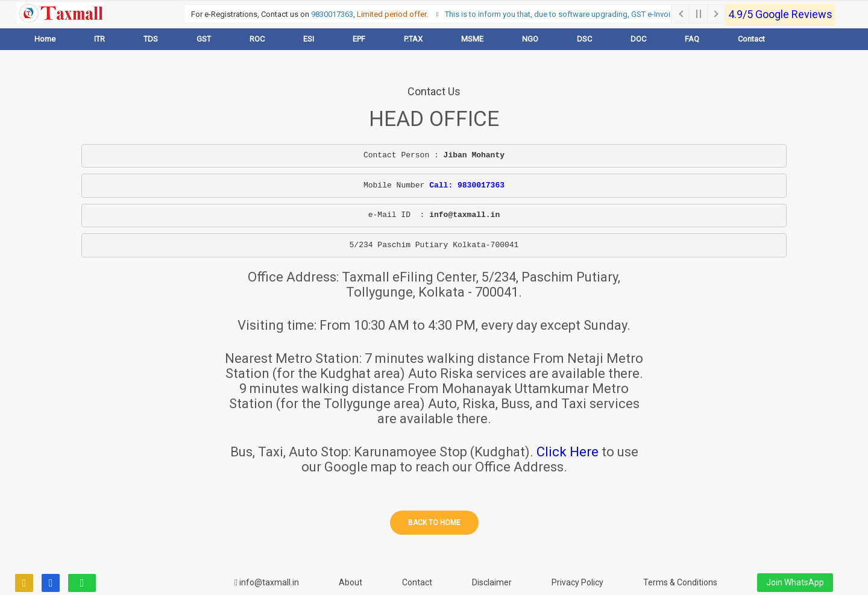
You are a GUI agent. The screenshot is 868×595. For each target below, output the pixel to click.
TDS (151, 39)
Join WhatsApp (795, 582)
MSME (472, 39)
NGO (530, 39)
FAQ (692, 39)
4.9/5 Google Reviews (780, 14)
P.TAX (413, 39)
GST (204, 39)
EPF (359, 39)
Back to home (434, 523)
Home (45, 39)
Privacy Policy (577, 582)
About (351, 582)
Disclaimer (492, 582)
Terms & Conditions (680, 582)
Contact (751, 39)
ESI (309, 39)
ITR (99, 39)
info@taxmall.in (267, 582)
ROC (257, 39)
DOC (638, 39)
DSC (584, 39)
